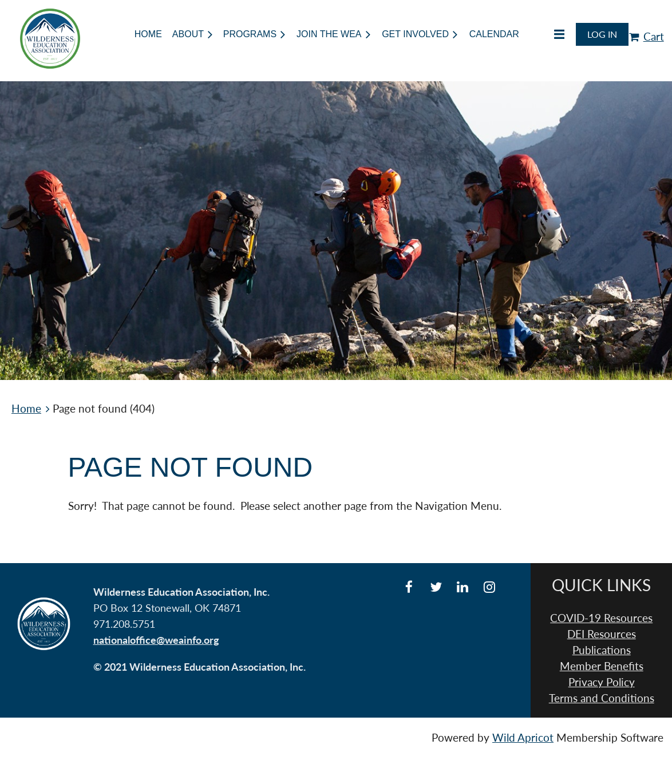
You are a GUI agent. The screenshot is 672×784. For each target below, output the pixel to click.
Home (26, 409)
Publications (602, 650)
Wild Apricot (523, 738)
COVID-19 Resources (601, 618)
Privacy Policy (602, 682)
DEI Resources (602, 634)
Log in (602, 34)
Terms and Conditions (602, 698)
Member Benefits (602, 666)
